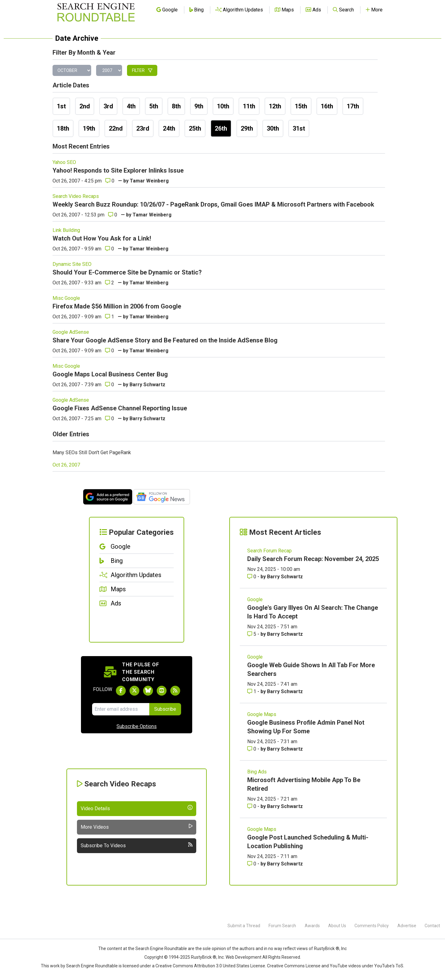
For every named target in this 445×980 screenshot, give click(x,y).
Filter (142, 70)
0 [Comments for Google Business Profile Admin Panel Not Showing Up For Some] (252, 749)
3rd (108, 106)
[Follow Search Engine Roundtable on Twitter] (134, 691)
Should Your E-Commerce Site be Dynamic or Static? (127, 272)
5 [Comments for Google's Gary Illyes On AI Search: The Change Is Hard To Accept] (252, 634)
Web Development (244, 957)
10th (223, 106)
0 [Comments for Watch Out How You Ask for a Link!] (110, 249)
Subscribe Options (137, 726)
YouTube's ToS (389, 966)
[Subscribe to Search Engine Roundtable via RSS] (175, 691)
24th (169, 128)
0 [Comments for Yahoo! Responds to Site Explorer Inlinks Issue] (110, 181)
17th (353, 106)
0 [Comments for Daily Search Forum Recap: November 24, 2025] (252, 577)
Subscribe (165, 709)
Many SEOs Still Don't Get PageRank (92, 452)
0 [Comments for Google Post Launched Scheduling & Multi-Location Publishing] (252, 864)
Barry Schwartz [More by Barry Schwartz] (285, 577)
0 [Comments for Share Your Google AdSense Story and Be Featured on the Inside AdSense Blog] (110, 351)
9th (199, 106)
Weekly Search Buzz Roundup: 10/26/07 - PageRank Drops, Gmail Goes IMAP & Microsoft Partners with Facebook (213, 204)
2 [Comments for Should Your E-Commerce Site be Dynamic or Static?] (110, 283)
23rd (143, 128)
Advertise (407, 926)
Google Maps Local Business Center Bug (110, 374)
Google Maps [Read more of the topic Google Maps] (262, 714)
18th (63, 128)
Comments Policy (372, 926)
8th (176, 106)
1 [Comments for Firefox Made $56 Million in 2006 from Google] (110, 317)
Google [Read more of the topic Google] (255, 599)
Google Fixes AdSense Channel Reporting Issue (120, 408)
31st (299, 128)
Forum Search (282, 926)
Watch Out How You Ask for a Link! (102, 238)
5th (154, 106)
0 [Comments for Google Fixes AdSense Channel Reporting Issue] (110, 419)
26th (221, 128)
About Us (337, 926)
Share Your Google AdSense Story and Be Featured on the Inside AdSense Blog (165, 340)
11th (249, 106)
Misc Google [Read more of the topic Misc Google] (66, 298)
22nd (116, 128)
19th (89, 128)
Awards (312, 926)
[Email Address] (121, 709)
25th (195, 128)
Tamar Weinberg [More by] (149, 181)
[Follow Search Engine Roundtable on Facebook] (121, 691)
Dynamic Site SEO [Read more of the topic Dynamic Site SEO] (72, 264)
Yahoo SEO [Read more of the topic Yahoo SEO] (64, 162)
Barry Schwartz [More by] (147, 385)
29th (247, 128)
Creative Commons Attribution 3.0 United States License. (211, 966)
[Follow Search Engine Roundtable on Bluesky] (148, 691)
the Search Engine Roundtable (158, 949)
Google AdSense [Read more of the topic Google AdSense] (71, 332)
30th (273, 128)
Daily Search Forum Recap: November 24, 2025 (313, 559)
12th (275, 106)
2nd (85, 106)
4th (131, 106)
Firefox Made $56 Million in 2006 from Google (117, 306)
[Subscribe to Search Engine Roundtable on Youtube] (162, 691)
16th (327, 106)
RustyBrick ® (204, 957)
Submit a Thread (244, 926)
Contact (432, 926)
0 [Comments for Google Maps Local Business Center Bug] (110, 385)
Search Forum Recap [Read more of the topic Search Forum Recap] (269, 551)
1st (61, 106)
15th (301, 106)
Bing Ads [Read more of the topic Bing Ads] (257, 772)
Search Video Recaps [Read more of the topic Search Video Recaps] (76, 196)
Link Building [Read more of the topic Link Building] (66, 230)
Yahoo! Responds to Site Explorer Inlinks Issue (118, 170)
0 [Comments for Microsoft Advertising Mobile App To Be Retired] (252, 806)
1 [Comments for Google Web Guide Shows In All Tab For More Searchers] (252, 691)
